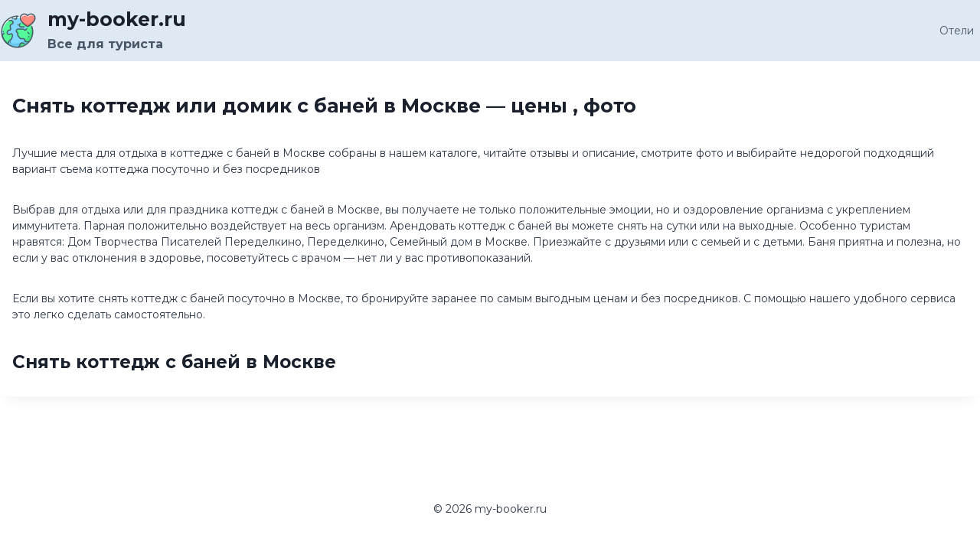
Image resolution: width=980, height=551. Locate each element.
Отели (957, 31)
